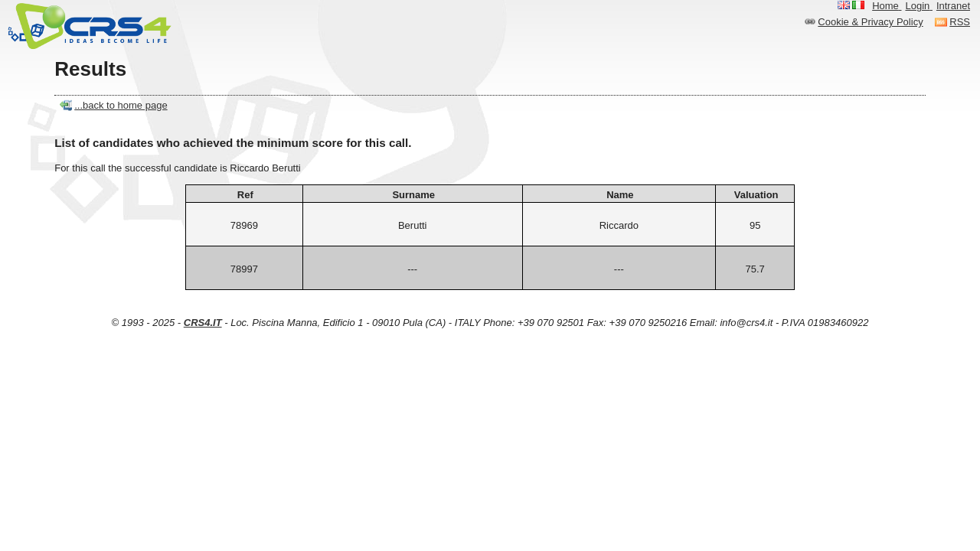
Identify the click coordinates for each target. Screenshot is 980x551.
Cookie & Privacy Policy (870, 22)
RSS (960, 22)
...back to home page (121, 105)
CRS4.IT (203, 323)
